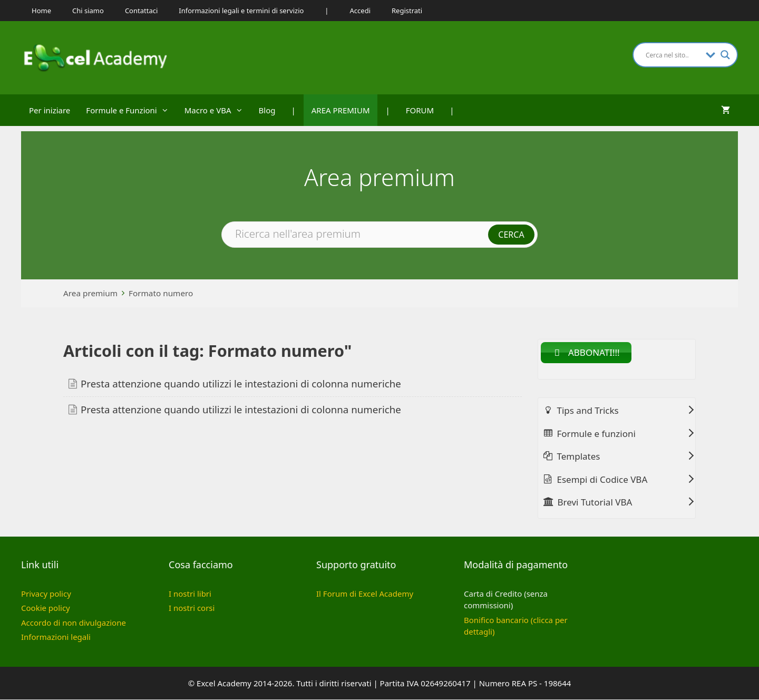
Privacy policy (46, 594)
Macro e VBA (218, 110)
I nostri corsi (192, 608)
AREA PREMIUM (341, 110)
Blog (267, 110)
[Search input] (673, 55)
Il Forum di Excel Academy (365, 594)
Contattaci (141, 11)
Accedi (360, 11)
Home (41, 11)
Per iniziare (50, 110)
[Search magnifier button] (725, 55)
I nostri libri (190, 594)
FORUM (420, 110)
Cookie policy (46, 608)
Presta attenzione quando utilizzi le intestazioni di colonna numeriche (241, 383)
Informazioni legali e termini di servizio (241, 11)
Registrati (407, 11)
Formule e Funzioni (131, 110)
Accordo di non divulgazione (74, 623)
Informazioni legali (56, 637)
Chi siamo (88, 11)
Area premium (90, 293)
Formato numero (161, 293)
